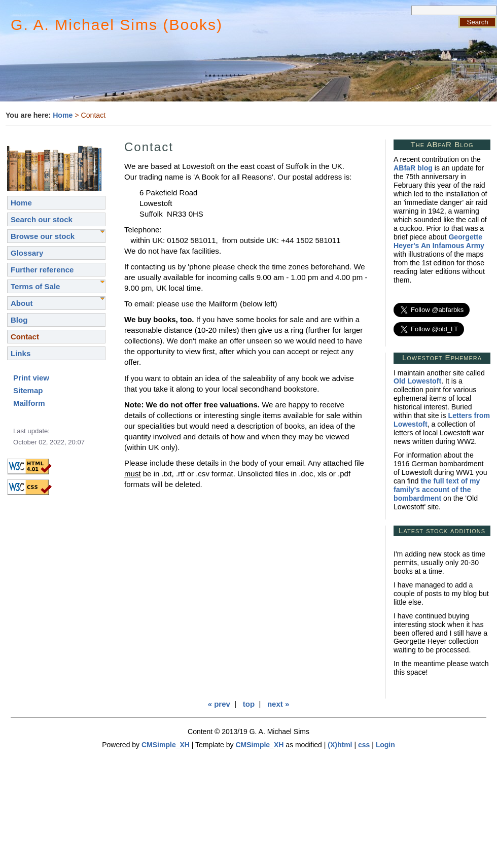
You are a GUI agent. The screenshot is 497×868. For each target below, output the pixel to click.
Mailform (29, 403)
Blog (19, 320)
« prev (219, 704)
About (22, 303)
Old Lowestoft (417, 381)
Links (21, 353)
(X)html (340, 745)
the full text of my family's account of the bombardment (437, 490)
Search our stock (42, 219)
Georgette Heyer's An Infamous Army (439, 241)
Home (63, 115)
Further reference (42, 270)
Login (385, 745)
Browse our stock (43, 236)
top (249, 704)
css (364, 745)
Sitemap (28, 390)
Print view (31, 378)
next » (278, 704)
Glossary (27, 253)
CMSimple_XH (166, 745)
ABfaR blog (413, 168)
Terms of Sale (35, 286)
